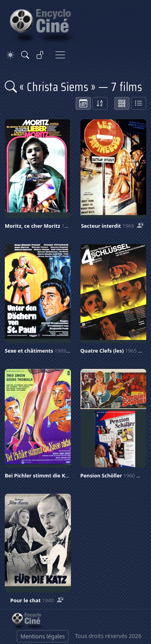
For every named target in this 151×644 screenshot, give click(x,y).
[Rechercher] (25, 55)
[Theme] (10, 55)
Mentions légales (43, 636)
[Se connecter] (40, 55)
